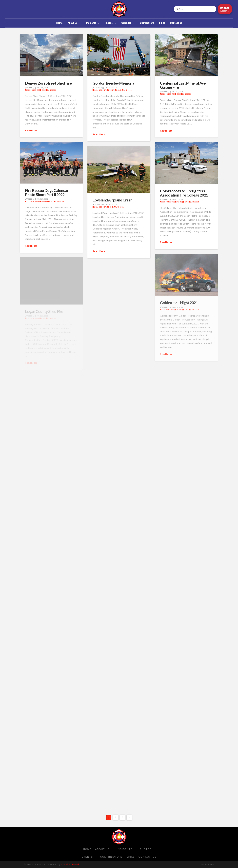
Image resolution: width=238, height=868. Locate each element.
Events (111, 90)
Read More (31, 130)
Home (43, 90)
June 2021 (51, 90)
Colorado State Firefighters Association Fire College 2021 (184, 193)
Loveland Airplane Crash (112, 200)
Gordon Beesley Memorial (114, 83)
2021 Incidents (32, 90)
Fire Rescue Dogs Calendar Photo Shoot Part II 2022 (47, 192)
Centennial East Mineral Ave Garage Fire (183, 85)
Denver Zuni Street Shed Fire (48, 83)
